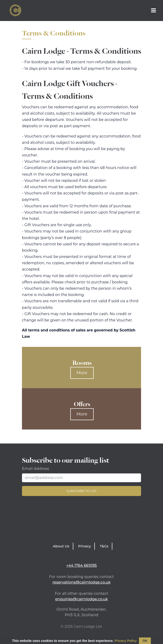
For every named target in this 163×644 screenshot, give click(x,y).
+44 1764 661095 (82, 565)
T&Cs (104, 546)
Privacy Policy (126, 641)
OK (145, 641)
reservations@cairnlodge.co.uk (81, 582)
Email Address (35, 469)
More (82, 373)
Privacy (85, 546)
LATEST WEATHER (81, 521)
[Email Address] (81, 478)
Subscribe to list (81, 491)
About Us (61, 546)
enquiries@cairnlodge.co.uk (81, 599)
